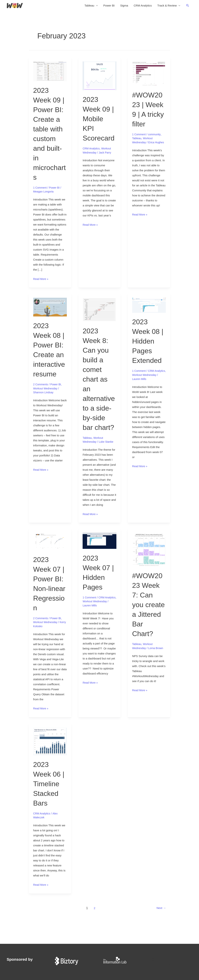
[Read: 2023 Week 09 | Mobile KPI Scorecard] (99, 77)
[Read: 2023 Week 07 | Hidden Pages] (99, 552)
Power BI (109, 6)
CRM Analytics (143, 6)
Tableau (89, 6)
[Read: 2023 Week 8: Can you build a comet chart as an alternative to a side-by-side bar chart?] (99, 311)
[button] (188, 6)
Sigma (124, 6)
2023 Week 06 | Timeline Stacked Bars (50, 805)
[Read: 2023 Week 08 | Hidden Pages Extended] (149, 307)
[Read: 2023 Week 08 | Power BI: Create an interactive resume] (50, 309)
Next (161, 929)
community (155, 136)
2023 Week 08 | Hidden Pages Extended (149, 343)
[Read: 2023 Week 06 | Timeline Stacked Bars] (50, 762)
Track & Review (167, 6)
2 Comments (41, 386)
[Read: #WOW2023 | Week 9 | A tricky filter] (149, 75)
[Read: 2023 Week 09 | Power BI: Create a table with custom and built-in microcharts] (50, 73)
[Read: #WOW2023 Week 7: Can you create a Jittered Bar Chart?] (149, 561)
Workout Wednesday (46, 390)
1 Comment (40, 189)
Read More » (41, 280)
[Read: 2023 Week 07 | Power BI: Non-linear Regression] (50, 553)
